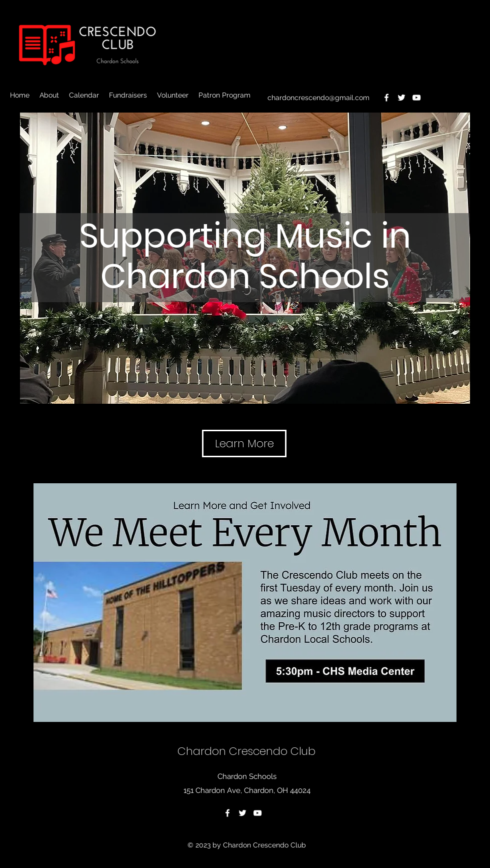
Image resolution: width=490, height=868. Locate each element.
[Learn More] (244, 444)
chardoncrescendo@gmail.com (318, 98)
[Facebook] (386, 98)
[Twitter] (401, 98)
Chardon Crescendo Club (246, 751)
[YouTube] (416, 98)
